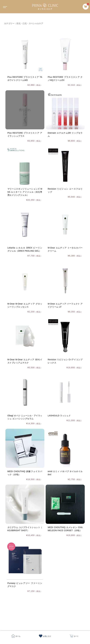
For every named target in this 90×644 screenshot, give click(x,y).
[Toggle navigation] (4, 7)
